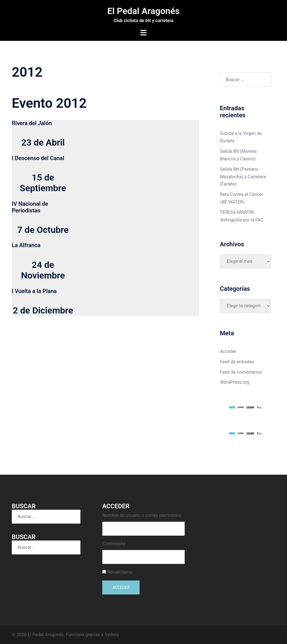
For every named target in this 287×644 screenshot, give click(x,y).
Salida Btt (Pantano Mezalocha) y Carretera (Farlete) (243, 176)
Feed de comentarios (241, 372)
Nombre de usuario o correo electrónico (142, 515)
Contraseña (114, 543)
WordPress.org (235, 382)
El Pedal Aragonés (144, 11)
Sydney (112, 634)
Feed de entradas (237, 361)
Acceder (228, 351)
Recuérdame (120, 572)
